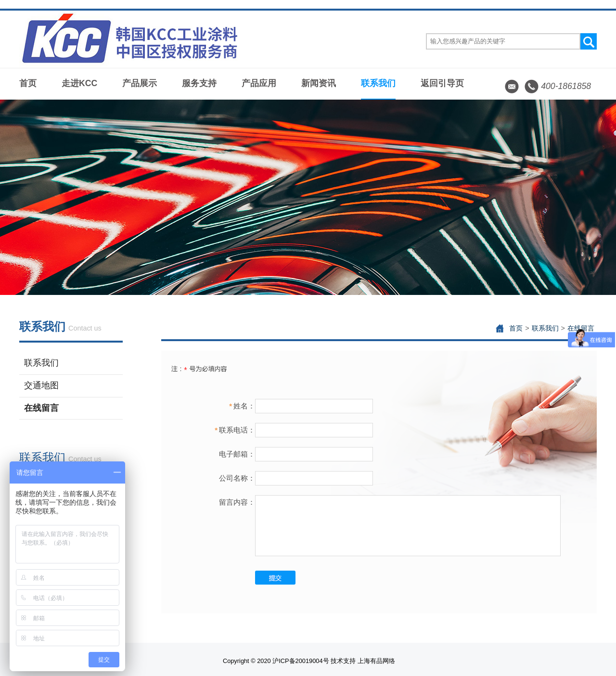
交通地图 (41, 385)
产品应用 (259, 83)
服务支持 (199, 83)
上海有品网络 (376, 661)
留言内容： (237, 502)
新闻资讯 (319, 83)
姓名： (242, 406)
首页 (28, 83)
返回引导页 (442, 83)
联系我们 (378, 83)
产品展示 (140, 83)
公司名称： (237, 478)
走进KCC (79, 83)
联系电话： (235, 430)
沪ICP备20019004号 (301, 661)
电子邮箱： (237, 454)
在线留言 (41, 408)
